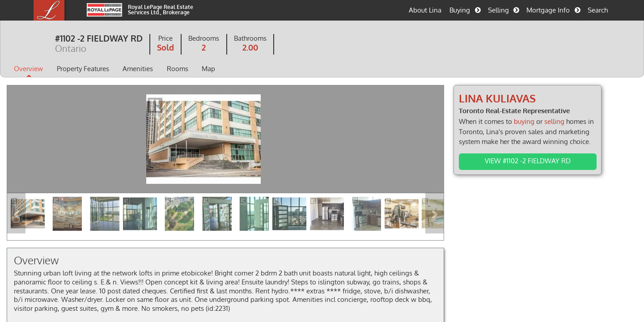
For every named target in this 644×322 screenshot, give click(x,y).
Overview (61, 69)
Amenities (170, 69)
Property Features (115, 69)
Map (241, 69)
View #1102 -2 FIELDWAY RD (515, 161)
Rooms (210, 69)
